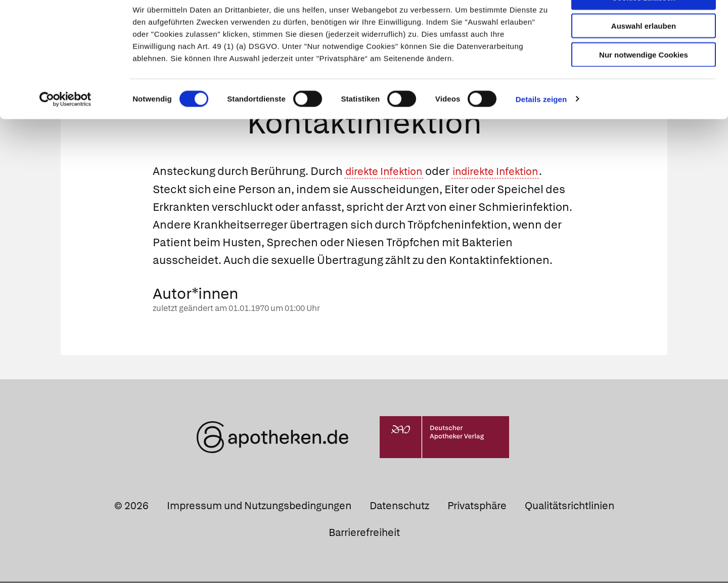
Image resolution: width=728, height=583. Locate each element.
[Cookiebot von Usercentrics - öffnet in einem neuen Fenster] (65, 126)
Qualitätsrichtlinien (570, 507)
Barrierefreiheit (364, 534)
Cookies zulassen (644, 25)
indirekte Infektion (510, 173)
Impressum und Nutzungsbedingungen (259, 507)
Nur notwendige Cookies (644, 82)
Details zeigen (541, 126)
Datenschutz (399, 507)
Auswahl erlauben (644, 53)
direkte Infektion (388, 173)
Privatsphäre (477, 507)
